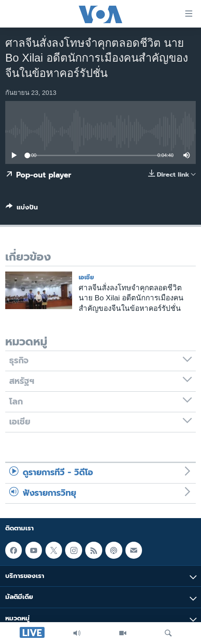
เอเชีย (86, 277)
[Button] (22, 209)
